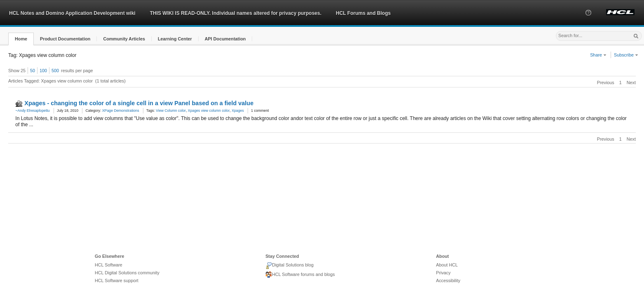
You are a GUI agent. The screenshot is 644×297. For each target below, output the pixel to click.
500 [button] (55, 71)
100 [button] (43, 71)
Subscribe (626, 55)
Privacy (443, 273)
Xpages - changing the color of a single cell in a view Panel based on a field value (139, 103)
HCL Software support (117, 280)
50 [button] (33, 71)
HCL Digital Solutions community (127, 273)
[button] (588, 20)
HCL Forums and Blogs (363, 13)
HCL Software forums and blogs (300, 275)
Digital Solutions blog (289, 266)
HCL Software (109, 265)
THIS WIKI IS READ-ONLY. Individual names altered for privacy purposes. (236, 13)
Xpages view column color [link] (209, 111)
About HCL (447, 265)
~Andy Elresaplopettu (32, 111)
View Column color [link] (171, 111)
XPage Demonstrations (121, 111)
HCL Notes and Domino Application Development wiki (72, 13)
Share (598, 55)
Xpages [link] (238, 111)
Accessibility (448, 280)
